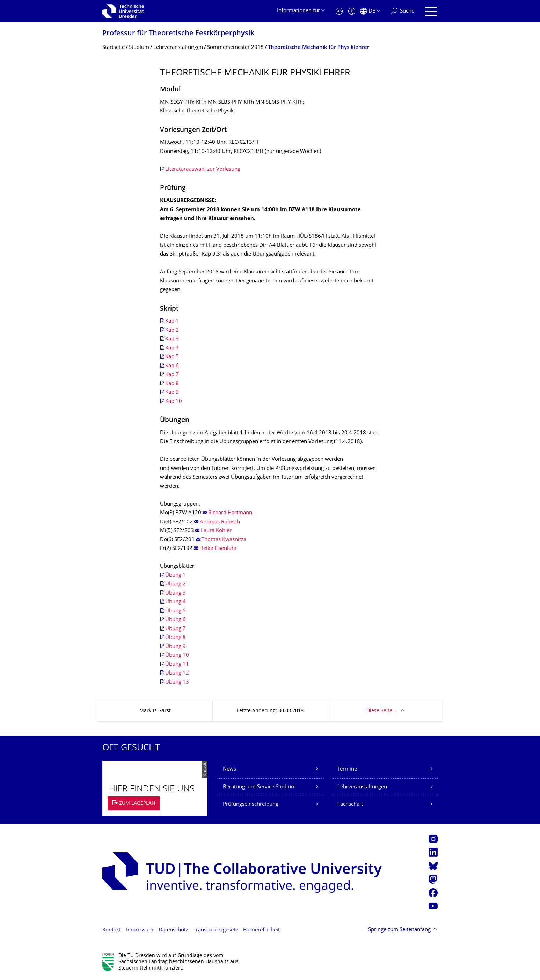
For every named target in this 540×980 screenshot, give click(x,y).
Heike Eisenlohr (218, 549)
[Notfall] (339, 11)
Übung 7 (176, 629)
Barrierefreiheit (261, 930)
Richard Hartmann (230, 513)
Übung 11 (177, 665)
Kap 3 (172, 339)
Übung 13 (177, 682)
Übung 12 (177, 673)
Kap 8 (172, 384)
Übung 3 (176, 593)
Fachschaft (350, 805)
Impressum (140, 930)
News (229, 769)
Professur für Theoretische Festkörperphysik (178, 34)
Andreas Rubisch (220, 522)
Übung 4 (176, 602)
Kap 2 (172, 330)
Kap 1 (172, 321)
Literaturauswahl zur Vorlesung (203, 170)
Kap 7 (172, 375)
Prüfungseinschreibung (251, 805)
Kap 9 (172, 393)
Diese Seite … (382, 711)
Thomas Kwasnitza (224, 540)
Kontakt (112, 930)
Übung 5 (176, 611)
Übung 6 (176, 620)
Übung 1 (176, 576)
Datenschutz (173, 930)
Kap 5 (172, 357)
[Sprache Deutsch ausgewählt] (370, 11)
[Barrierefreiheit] (352, 11)
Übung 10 (177, 655)
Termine (347, 769)
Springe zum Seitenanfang (399, 930)
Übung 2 (176, 584)
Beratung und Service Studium (259, 787)
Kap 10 (174, 402)
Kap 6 (172, 366)
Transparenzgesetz (216, 930)
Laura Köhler (216, 531)
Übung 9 (176, 647)
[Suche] (402, 11)
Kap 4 (172, 348)
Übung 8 (176, 638)
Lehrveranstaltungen (362, 787)
